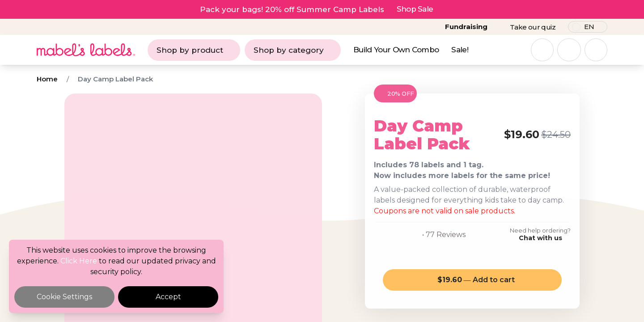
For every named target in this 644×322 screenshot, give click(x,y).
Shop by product (194, 50)
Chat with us (540, 238)
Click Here (79, 261)
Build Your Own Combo (396, 50)
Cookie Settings (64, 297)
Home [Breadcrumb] (47, 79)
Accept (168, 297)
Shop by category (293, 50)
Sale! (460, 50)
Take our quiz (533, 27)
